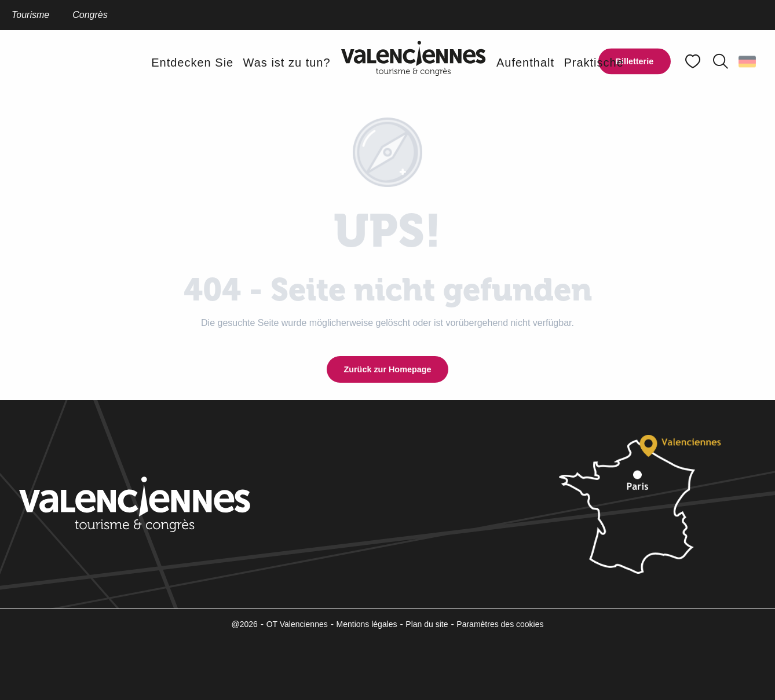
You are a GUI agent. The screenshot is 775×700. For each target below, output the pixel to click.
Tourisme (30, 15)
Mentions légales (367, 624)
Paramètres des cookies (500, 624)
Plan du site (427, 624)
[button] (721, 61)
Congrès (90, 15)
